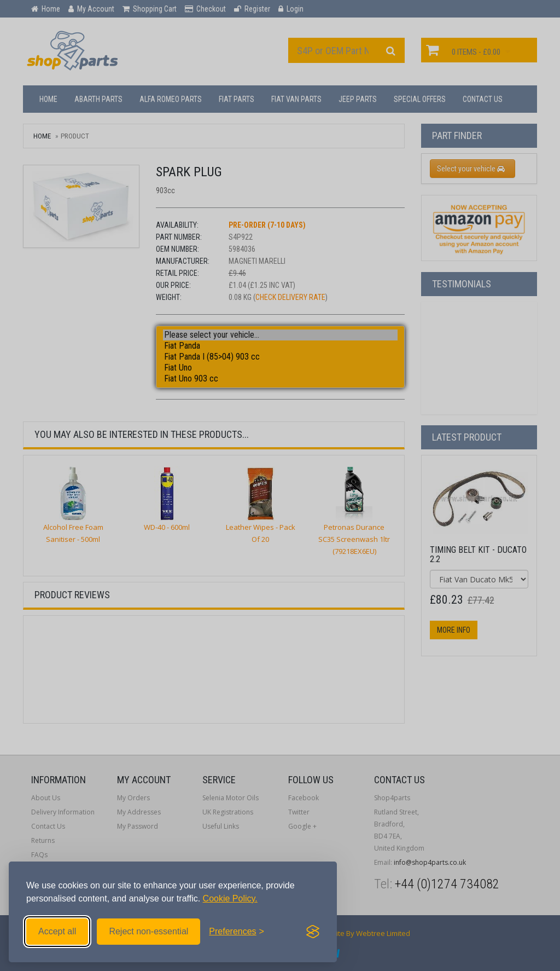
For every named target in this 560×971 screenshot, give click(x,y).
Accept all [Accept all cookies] (57, 931)
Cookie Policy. (230, 898)
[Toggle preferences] (237, 932)
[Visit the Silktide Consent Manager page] (313, 932)
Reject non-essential (148, 931)
